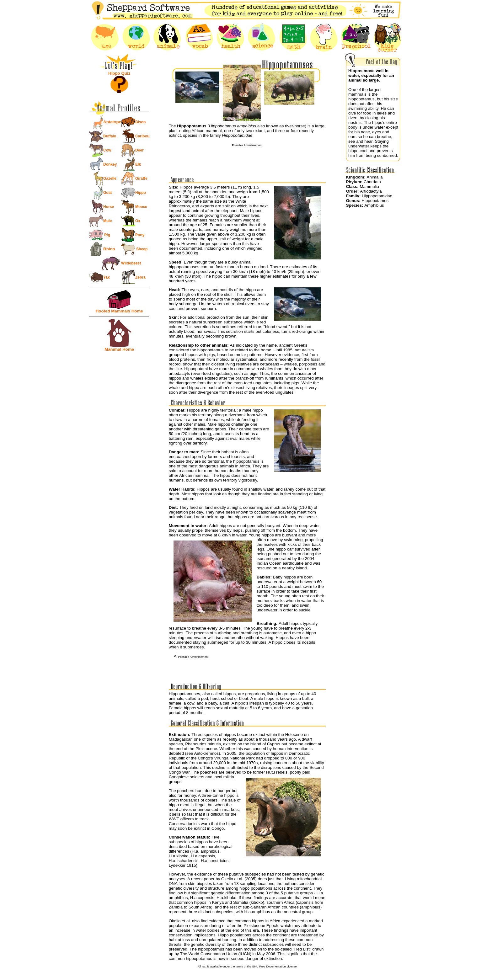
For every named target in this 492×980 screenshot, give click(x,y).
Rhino (109, 249)
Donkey (110, 164)
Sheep (141, 249)
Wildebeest (131, 263)
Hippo (141, 193)
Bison (140, 122)
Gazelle (110, 178)
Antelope (112, 122)
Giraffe (141, 178)
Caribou (142, 136)
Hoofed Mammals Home (119, 311)
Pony (140, 235)
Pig (107, 235)
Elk (138, 164)
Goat (107, 193)
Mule (107, 221)
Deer (139, 150)
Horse (109, 207)
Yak (107, 277)
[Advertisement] (247, 156)
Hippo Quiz (119, 73)
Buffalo (110, 136)
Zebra (140, 277)
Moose (141, 207)
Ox (138, 221)
